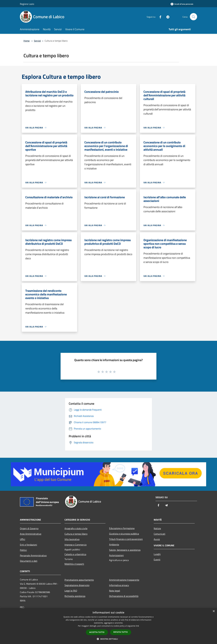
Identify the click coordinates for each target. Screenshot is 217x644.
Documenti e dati (29, 561)
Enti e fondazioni (28, 545)
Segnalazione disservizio (77, 585)
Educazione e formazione (122, 528)
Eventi (157, 560)
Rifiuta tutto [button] (121, 632)
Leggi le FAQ (71, 591)
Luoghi (157, 554)
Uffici (23, 539)
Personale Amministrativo (33, 555)
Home (27, 41)
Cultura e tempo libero (76, 534)
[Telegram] (167, 17)
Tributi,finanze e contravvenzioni (126, 539)
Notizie (157, 528)
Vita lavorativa (72, 539)
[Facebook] (159, 17)
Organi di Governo (29, 528)
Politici (23, 550)
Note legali (115, 591)
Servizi (37, 41)
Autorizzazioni (116, 555)
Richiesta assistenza (75, 596)
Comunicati (160, 534)
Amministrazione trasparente (124, 580)
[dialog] (108, 626)
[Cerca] (193, 17)
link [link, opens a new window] (138, 626)
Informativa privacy (119, 585)
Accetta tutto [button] (97, 632)
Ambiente (114, 544)
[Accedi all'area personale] (182, 4)
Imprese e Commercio (75, 545)
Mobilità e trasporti (74, 564)
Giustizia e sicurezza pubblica (124, 534)
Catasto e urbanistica (75, 554)
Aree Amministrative (31, 534)
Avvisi (157, 539)
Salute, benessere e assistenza (125, 550)
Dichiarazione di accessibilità (124, 596)
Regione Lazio (27, 4)
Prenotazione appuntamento (79, 580)
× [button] (214, 611)
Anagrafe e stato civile (76, 528)
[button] (108, 639)
